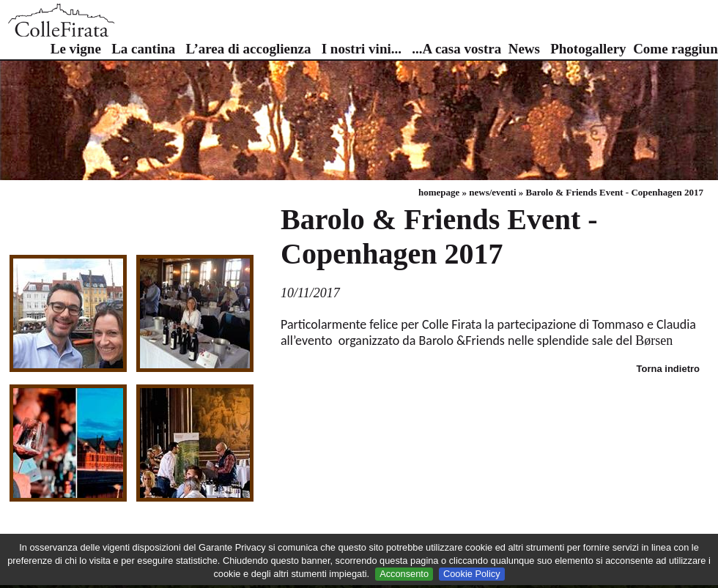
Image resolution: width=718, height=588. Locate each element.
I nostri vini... (362, 49)
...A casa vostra (456, 49)
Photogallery (588, 49)
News (524, 49)
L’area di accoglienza (248, 49)
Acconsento (404, 574)
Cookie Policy (472, 574)
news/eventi (492, 192)
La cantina (143, 49)
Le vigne (76, 49)
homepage (439, 192)
